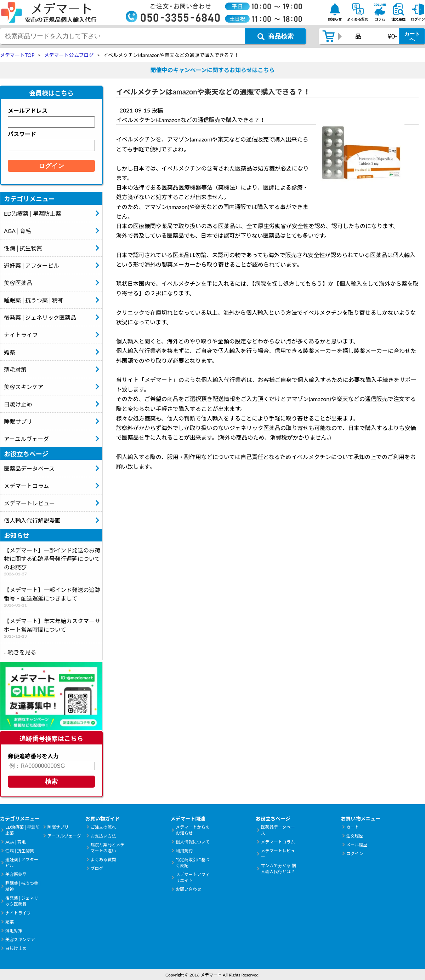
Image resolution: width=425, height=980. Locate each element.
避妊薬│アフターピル (32, 265)
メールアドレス (28, 111)
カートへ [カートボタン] (412, 36)
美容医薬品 (18, 283)
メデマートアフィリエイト (193, 877)
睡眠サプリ (18, 421)
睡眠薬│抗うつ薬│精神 (34, 300)
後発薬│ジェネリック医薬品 (40, 317)
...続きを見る (20, 652)
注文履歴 (355, 836)
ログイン (355, 854)
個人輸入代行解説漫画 (32, 520)
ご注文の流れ (103, 827)
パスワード (22, 134)
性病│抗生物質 (23, 248)
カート (352, 827)
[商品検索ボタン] (275, 36)
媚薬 (10, 352)
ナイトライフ (21, 335)
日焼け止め (18, 404)
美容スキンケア (24, 387)
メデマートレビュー (29, 503)
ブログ (97, 868)
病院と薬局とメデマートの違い (108, 848)
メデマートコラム (27, 486)
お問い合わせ (188, 889)
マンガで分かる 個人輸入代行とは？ (279, 869)
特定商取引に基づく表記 (193, 863)
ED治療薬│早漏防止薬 (32, 213)
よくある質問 (103, 860)
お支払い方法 (103, 836)
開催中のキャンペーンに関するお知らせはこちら (213, 70)
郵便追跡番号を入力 (33, 756)
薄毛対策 (15, 369)
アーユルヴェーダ (26, 439)
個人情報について (193, 842)
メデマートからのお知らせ (193, 830)
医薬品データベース (29, 468)
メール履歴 (357, 845)
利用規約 (184, 851)
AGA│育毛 (18, 231)
